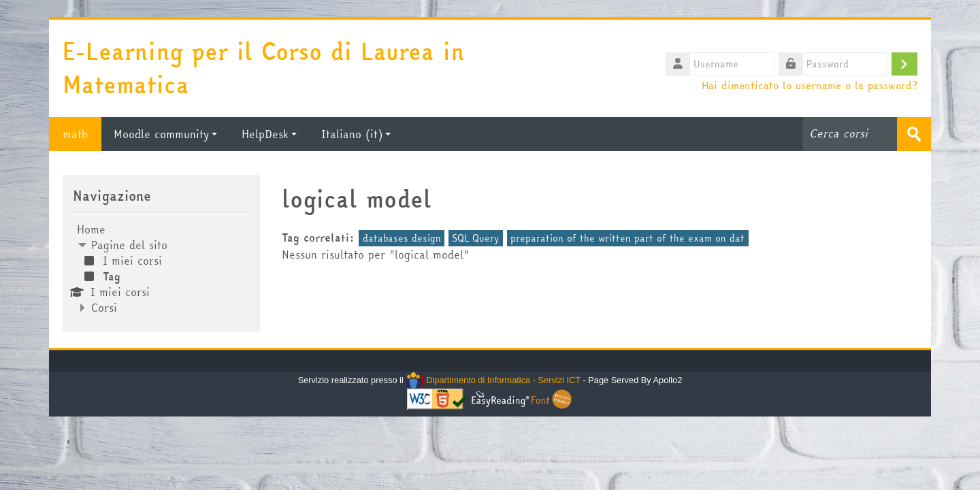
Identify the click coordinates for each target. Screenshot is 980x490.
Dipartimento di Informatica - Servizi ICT (493, 380)
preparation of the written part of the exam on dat (627, 238)
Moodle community (165, 134)
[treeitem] (161, 268)
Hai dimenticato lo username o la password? (810, 85)
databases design (402, 238)
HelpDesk (269, 134)
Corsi (104, 308)
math (75, 134)
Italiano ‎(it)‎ (356, 134)
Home (91, 229)
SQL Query (475, 238)
